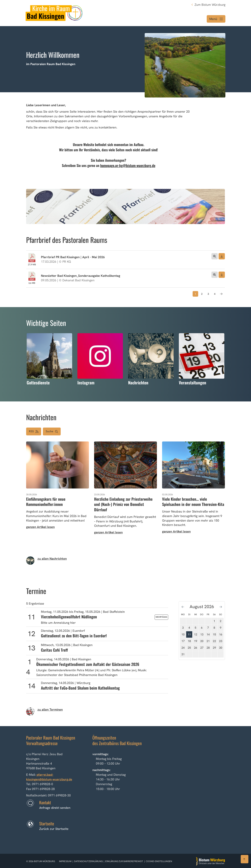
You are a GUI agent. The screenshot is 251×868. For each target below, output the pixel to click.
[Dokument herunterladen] (222, 256)
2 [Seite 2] (202, 294)
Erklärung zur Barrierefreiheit (124, 861)
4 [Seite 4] (215, 294)
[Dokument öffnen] (215, 256)
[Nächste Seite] (221, 294)
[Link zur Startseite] (54, 13)
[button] (52, 431)
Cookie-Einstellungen (159, 861)
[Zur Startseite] (210, 861)
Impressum (66, 861)
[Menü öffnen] (216, 19)
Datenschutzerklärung (89, 861)
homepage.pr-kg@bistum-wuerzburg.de (128, 165)
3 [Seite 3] (208, 294)
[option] (125, 59)
